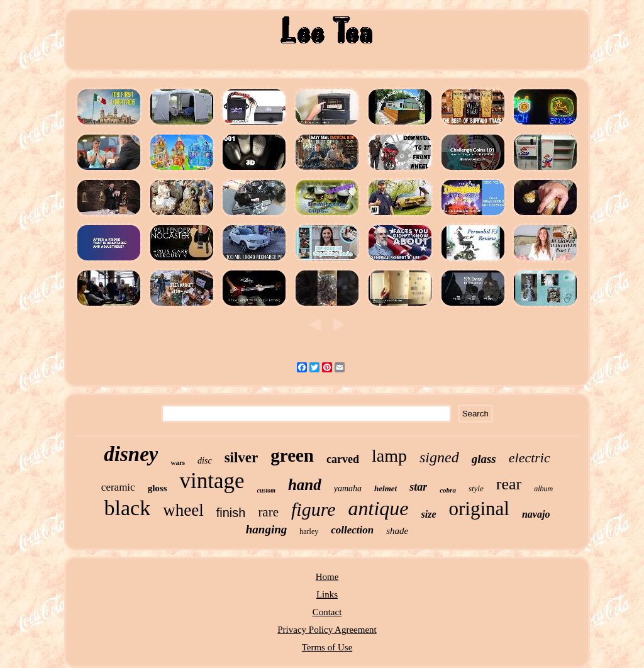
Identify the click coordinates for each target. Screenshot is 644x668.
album (543, 489)
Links (327, 594)
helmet (386, 488)
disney (131, 454)
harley (309, 532)
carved (343, 459)
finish (231, 513)
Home (327, 577)
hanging (266, 529)
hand (305, 485)
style (476, 488)
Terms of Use (327, 647)
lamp (389, 456)
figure (314, 509)
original (479, 509)
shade (397, 531)
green (292, 455)
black (128, 508)
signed (439, 457)
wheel (183, 510)
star (418, 487)
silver (241, 458)
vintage (212, 481)
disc (205, 461)
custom (266, 490)
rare (268, 512)
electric (530, 458)
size (429, 514)
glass (484, 459)
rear (509, 484)
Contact (327, 612)
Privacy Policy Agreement (327, 630)
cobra (448, 490)
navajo (536, 514)
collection (352, 530)
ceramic (118, 487)
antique (379, 508)
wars (178, 462)
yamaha (348, 488)
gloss (158, 488)
